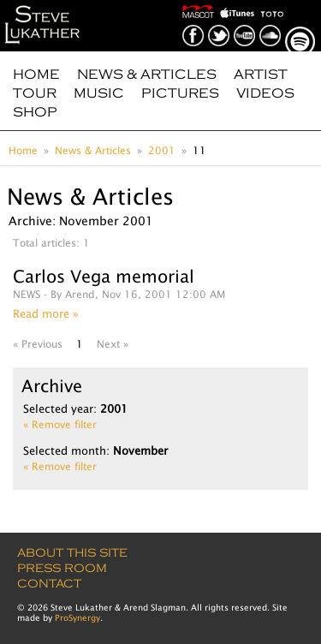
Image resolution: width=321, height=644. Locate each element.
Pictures (180, 93)
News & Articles (147, 75)
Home (36, 75)
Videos (265, 93)
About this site (72, 553)
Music (99, 93)
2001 (162, 150)
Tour (35, 93)
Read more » (46, 313)
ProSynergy (77, 617)
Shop (35, 112)
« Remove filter (60, 424)
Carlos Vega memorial (104, 276)
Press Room (62, 568)
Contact (49, 584)
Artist (261, 75)
